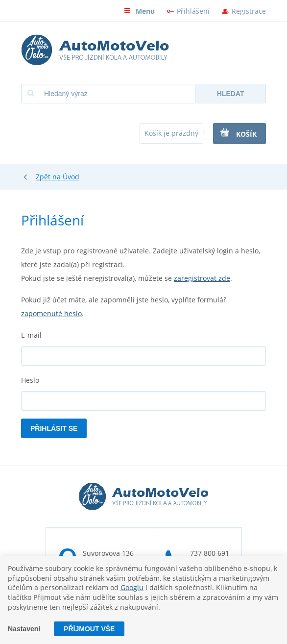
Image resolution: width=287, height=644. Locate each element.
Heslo (30, 380)
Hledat (231, 94)
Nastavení (24, 629)
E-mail (31, 335)
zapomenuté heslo (51, 313)
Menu (139, 11)
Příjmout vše (89, 629)
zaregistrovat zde (202, 278)
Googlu (132, 587)
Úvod (71, 177)
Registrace (249, 11)
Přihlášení (193, 11)
